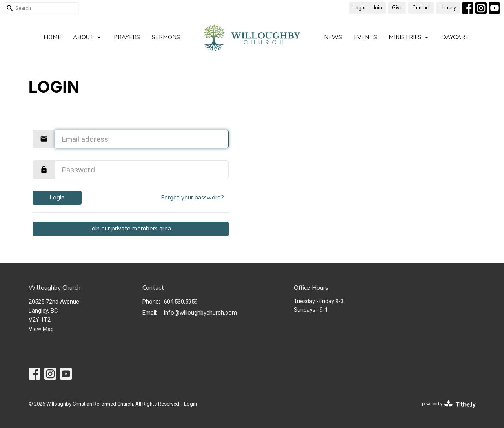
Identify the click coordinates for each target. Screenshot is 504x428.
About (87, 37)
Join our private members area (130, 229)
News (333, 37)
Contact (421, 8)
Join (378, 8)
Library (448, 8)
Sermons (166, 37)
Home (52, 37)
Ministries (409, 37)
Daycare (455, 37)
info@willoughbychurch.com (200, 313)
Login (359, 8)
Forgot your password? (192, 198)
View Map (41, 329)
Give (397, 8)
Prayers (127, 37)
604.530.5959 (181, 302)
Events (365, 37)
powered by (449, 404)
